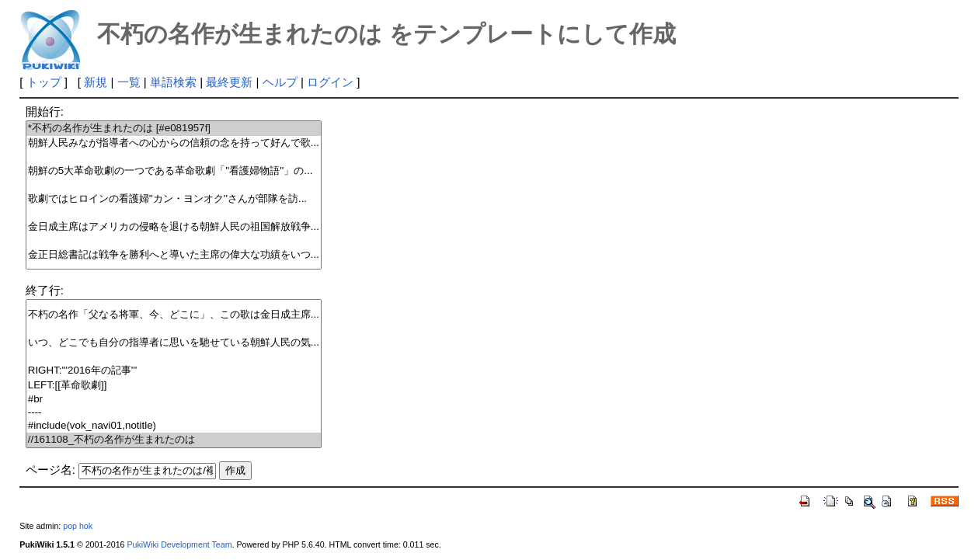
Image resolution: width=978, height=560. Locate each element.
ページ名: (50, 470)
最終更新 (229, 82)
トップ (44, 82)
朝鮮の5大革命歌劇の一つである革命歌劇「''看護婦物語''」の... (174, 171)
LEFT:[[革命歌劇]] (174, 386)
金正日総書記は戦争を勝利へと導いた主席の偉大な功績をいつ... (174, 255)
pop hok (78, 526)
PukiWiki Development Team (179, 544)
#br (174, 400)
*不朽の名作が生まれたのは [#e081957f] (174, 129)
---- (174, 413)
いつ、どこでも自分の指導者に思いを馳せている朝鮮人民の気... (174, 343)
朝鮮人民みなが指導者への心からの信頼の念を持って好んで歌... (174, 143)
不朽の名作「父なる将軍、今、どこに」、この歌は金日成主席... (174, 315)
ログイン (330, 82)
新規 (96, 82)
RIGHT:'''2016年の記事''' (174, 371)
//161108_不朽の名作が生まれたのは (174, 440)
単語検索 (173, 82)
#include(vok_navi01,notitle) (174, 426)
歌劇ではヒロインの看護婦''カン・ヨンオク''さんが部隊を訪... (174, 199)
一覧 (129, 82)
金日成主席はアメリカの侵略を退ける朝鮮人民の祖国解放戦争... (174, 227)
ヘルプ (280, 82)
